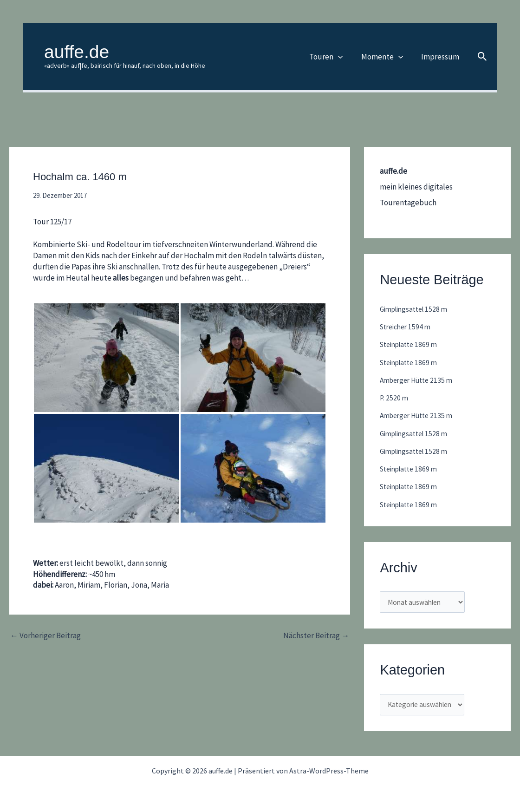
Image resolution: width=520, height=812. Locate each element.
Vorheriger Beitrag (45, 636)
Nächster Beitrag (316, 636)
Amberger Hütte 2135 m (420, 380)
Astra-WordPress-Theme (329, 771)
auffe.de (77, 52)
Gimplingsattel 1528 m (417, 309)
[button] (344, 57)
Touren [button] (332, 57)
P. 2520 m (394, 398)
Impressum (441, 57)
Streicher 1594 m (408, 327)
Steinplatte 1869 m (412, 344)
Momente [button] (385, 57)
